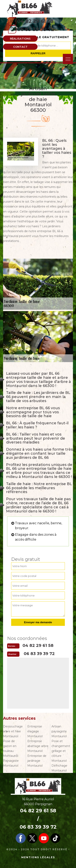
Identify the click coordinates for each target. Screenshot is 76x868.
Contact (20, 47)
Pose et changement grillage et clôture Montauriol (61, 751)
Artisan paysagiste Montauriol (59, 731)
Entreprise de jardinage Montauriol (37, 761)
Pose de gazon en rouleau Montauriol (11, 748)
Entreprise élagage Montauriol (35, 731)
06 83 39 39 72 (36, 29)
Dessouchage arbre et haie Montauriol (13, 731)
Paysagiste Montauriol (11, 763)
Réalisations (20, 39)
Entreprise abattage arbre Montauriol (38, 746)
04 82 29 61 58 (35, 21)
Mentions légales (38, 857)
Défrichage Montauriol (59, 768)
